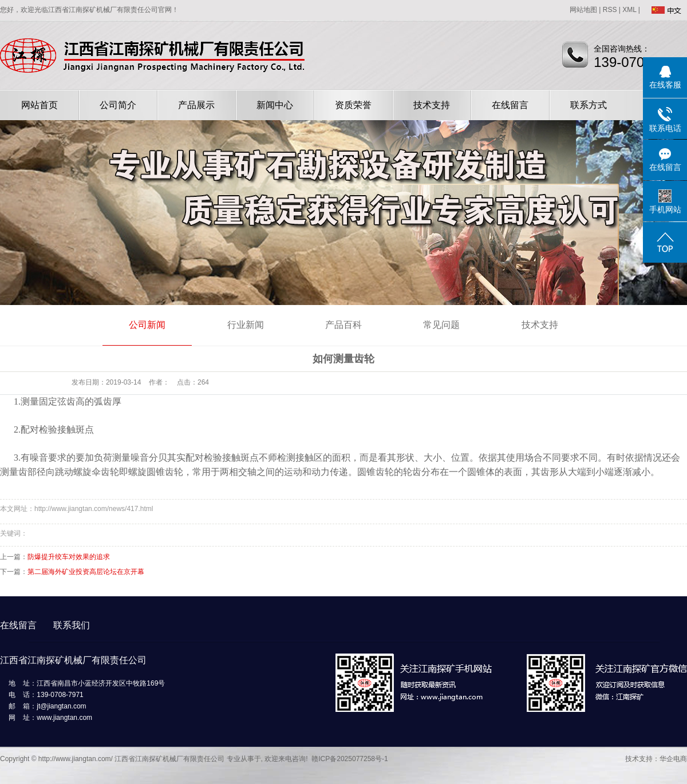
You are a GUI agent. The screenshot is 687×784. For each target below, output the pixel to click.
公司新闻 (147, 325)
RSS (610, 10)
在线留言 (510, 105)
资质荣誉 (353, 105)
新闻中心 (275, 105)
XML (629, 10)
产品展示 (196, 105)
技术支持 (432, 105)
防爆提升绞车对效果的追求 (69, 557)
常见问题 (441, 325)
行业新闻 (246, 325)
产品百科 (343, 325)
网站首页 (40, 105)
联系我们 (72, 625)
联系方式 (589, 105)
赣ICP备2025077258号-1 (350, 759)
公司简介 (118, 105)
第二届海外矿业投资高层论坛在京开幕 (86, 572)
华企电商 (673, 759)
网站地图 (583, 10)
